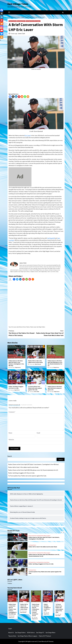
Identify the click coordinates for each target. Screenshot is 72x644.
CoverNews (42, 641)
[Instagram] (2, 27)
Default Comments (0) (14, 405)
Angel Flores (17, 390)
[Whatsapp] (25, 97)
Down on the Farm (12, 355)
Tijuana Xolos (12, 636)
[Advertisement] (36, 82)
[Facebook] (10, 97)
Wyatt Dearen (38, 364)
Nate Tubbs (37, 392)
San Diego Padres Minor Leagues (33, 21)
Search (10, 456)
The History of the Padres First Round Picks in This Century (22, 333)
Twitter (10, 583)
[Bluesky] (2, 34)
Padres (28, 327)
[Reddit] (22, 97)
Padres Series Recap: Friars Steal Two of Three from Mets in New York (50, 333)
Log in (10, 629)
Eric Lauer (28, 135)
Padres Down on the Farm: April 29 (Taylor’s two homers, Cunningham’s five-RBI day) (16, 363)
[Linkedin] (16, 97)
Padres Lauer (33, 327)
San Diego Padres (21, 21)
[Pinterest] (19, 97)
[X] (13, 97)
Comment (12, 412)
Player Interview (13, 21)
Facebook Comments (27, 405)
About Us (11, 633)
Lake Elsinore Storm (21, 327)
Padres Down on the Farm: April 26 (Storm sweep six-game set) (55, 388)
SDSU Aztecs (31, 633)
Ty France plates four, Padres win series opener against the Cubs (35, 388)
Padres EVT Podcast (45, 636)
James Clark (21, 33)
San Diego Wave (50, 633)
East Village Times (18, 4)
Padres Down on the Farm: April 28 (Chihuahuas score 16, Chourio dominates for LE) (55, 363)
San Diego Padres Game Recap (15, 383)
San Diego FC (40, 633)
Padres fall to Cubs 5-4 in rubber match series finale (35, 362)
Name (10, 433)
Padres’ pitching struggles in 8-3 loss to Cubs (16, 387)
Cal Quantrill (51, 238)
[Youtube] (2, 30)
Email (38, 433)
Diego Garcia (18, 367)
